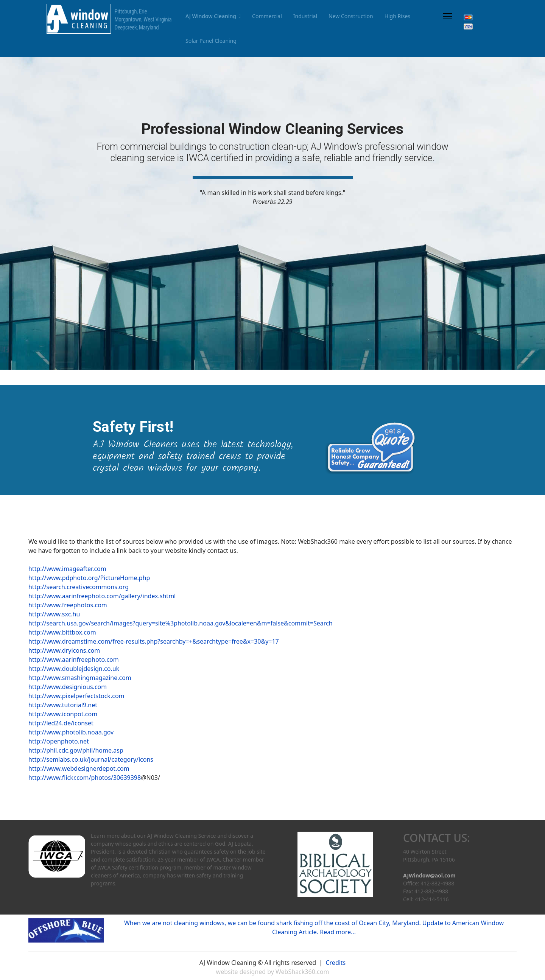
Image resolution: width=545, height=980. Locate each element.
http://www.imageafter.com (67, 569)
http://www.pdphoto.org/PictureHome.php (89, 578)
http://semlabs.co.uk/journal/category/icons (91, 759)
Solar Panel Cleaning (211, 41)
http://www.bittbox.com (62, 632)
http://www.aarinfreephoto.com (74, 660)
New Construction (351, 16)
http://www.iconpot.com (63, 714)
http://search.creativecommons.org (79, 587)
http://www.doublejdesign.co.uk (74, 669)
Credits (336, 963)
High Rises (398, 16)
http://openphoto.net (59, 741)
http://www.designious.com (68, 687)
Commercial (267, 16)
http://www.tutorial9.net (63, 705)
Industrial (305, 16)
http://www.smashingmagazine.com (80, 678)
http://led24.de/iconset (61, 723)
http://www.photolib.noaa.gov (71, 732)
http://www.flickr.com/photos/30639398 (85, 778)
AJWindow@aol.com (429, 875)
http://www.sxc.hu (54, 614)
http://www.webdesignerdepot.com (79, 768)
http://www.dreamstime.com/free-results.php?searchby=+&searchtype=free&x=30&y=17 (154, 641)
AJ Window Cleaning (211, 16)
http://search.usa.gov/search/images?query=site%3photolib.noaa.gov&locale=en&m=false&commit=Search (181, 623)
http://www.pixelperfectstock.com (76, 696)
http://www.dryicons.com (64, 650)
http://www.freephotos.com (68, 605)
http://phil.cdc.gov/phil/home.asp (76, 750)
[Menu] (448, 16)
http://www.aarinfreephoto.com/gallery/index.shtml (102, 596)
